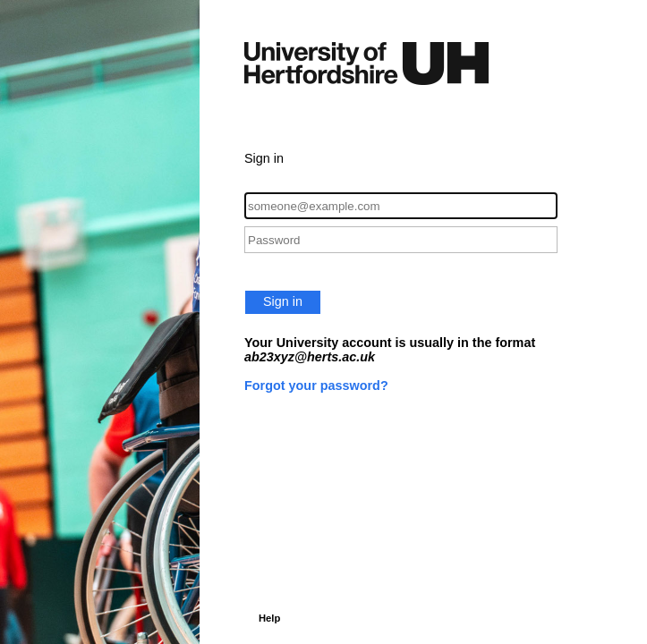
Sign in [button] (283, 301)
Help (269, 618)
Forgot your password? (316, 386)
